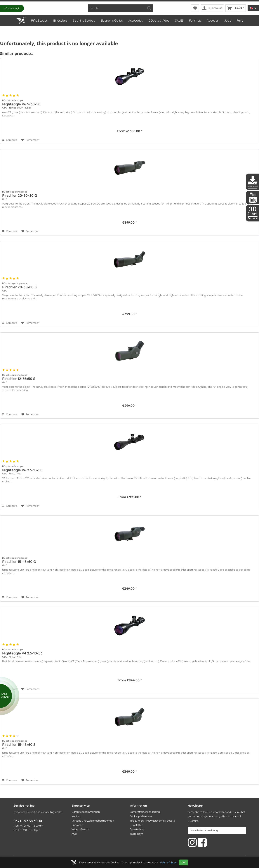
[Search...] (120, 8)
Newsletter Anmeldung (204, 830)
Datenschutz (137, 829)
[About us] (212, 20)
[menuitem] (120, 8)
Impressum (136, 834)
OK (184, 862)
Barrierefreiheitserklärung (145, 812)
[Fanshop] (195, 20)
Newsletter (136, 825)
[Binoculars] (60, 20)
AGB (74, 834)
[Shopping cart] (236, 8)
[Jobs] (227, 20)
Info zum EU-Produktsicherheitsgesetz (152, 821)
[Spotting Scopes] (84, 20)
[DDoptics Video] (159, 20)
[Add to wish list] (30, 140)
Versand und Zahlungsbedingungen (93, 821)
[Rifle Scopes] (39, 20)
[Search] (149, 8)
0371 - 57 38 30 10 (28, 821)
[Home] (21, 20)
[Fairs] (240, 20)
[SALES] (179, 20)
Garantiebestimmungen (86, 812)
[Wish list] (195, 8)
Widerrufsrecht (80, 829)
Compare (10, 140)
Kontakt (76, 816)
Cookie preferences (141, 816)
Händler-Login (12, 8)
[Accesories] (135, 20)
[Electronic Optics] (111, 20)
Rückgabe (77, 825)
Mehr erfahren (168, 862)
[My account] (212, 8)
